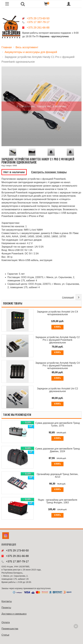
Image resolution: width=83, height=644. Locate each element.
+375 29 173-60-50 (38, 18)
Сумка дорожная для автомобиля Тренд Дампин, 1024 (58, 450)
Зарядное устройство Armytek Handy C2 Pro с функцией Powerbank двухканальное (58, 340)
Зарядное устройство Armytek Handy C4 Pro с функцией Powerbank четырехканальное (58, 366)
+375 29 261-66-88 (38, 28)
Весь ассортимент (27, 47)
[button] (23, 4)
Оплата (6, 622)
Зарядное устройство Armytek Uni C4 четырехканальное (57, 313)
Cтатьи (5, 635)
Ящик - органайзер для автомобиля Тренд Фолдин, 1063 (58, 501)
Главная (7, 47)
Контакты (7, 601)
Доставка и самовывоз (14, 614)
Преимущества (10, 629)
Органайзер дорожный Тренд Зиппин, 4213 (58, 476)
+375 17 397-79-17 (38, 22)
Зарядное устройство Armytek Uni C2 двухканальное (57, 390)
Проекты (6, 608)
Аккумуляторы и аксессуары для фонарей (31, 52)
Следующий (68, 297)
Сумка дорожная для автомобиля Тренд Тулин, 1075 (58, 424)
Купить (57, 327)
